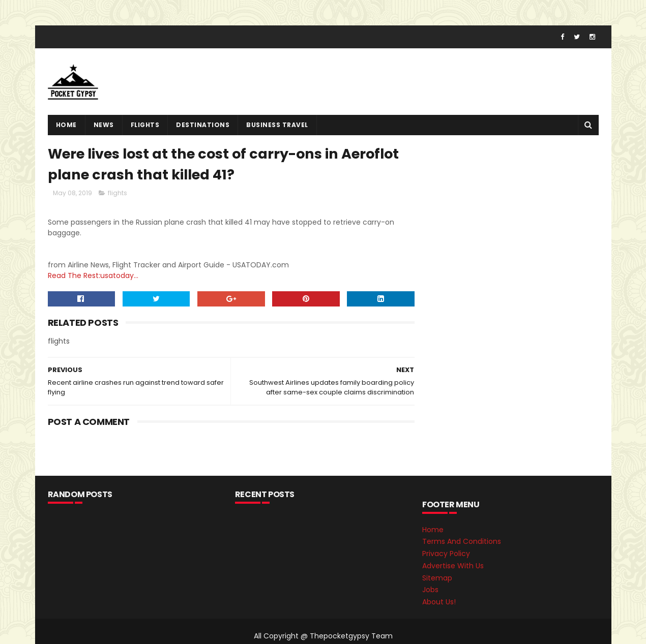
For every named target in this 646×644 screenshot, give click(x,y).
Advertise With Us (453, 566)
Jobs (430, 590)
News (104, 125)
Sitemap (437, 578)
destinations (203, 125)
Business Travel (277, 125)
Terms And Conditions (462, 541)
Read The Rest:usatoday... (93, 275)
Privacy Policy (446, 554)
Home (66, 125)
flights (145, 125)
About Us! (439, 602)
